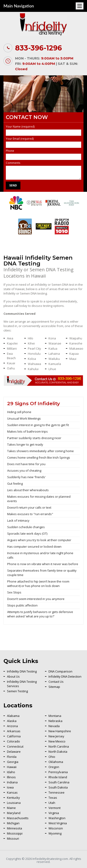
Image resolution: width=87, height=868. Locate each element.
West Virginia (58, 823)
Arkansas (14, 731)
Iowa (10, 787)
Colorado (13, 741)
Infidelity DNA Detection (65, 676)
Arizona (12, 726)
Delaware (14, 752)
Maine (11, 808)
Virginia (54, 813)
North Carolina (59, 746)
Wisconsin (56, 828)
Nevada (54, 726)
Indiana (12, 782)
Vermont (55, 808)
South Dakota (58, 787)
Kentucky (13, 798)
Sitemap (54, 687)
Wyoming (55, 833)
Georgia (13, 762)
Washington (57, 818)
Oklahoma (56, 762)
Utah (52, 803)
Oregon (54, 767)
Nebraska (55, 721)
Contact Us (56, 682)
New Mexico (57, 741)
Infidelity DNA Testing (22, 671)
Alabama (13, 716)
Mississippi (15, 833)
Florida (12, 757)
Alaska (12, 721)
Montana (55, 716)
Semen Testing (17, 691)
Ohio (52, 757)
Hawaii (12, 767)
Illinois (11, 777)
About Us (13, 676)
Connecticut (15, 746)
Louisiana (14, 803)
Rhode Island (58, 777)
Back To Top (72, 732)
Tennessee (56, 792)
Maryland (14, 813)
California (14, 736)
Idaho (11, 772)
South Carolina (59, 782)
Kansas (12, 792)
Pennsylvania (58, 772)
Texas (53, 798)
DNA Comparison (60, 671)
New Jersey (56, 736)
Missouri (13, 838)
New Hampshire (60, 731)
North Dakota (58, 752)
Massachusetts (18, 818)
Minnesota (14, 828)
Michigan (13, 823)
